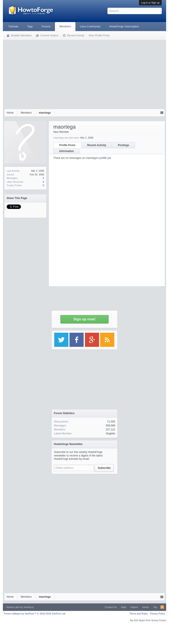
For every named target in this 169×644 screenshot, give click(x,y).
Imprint (134, 607)
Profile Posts (67, 145)
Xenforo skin (13, 607)
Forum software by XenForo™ (35, 614)
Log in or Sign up (150, 3)
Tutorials (13, 26)
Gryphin (111, 434)
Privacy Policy (158, 614)
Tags (30, 26)
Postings (123, 145)
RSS (162, 607)
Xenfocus (29, 607)
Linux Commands (90, 26)
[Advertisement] (85, 73)
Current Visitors (49, 36)
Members (65, 26)
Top (155, 607)
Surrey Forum (159, 620)
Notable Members (21, 36)
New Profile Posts (99, 36)
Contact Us (111, 607)
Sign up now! (84, 319)
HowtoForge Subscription (124, 26)
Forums (46, 26)
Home (146, 607)
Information (67, 151)
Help (124, 607)
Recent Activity (97, 145)
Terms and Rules (139, 614)
